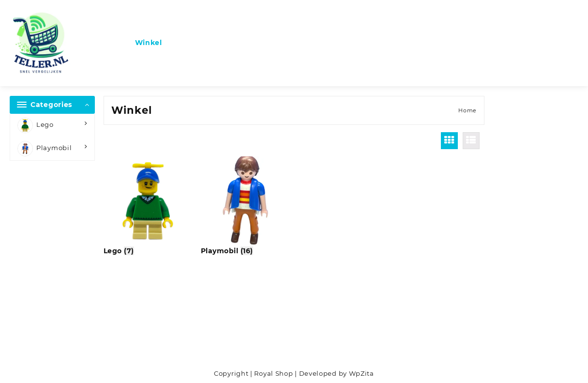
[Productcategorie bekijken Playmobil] (246, 206)
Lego (36, 125)
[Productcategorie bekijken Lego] (148, 206)
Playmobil (45, 149)
